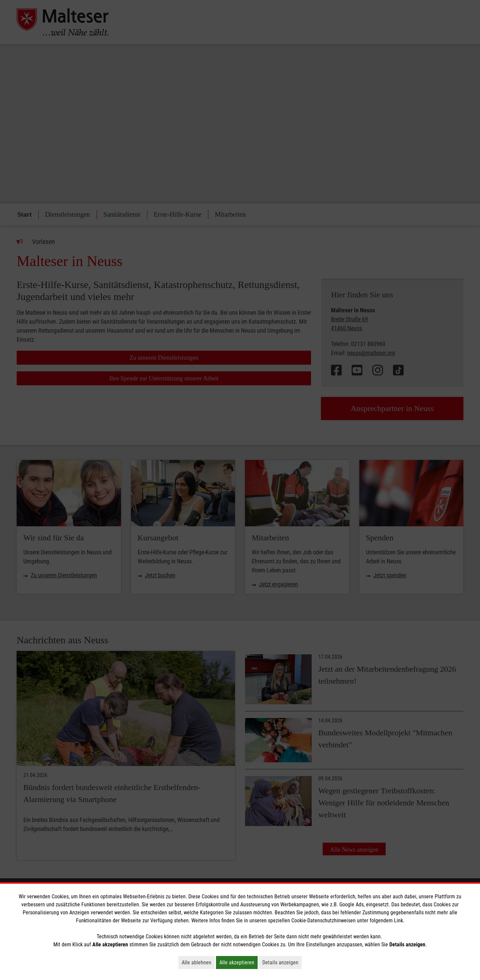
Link (398, 920)
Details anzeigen (282, 962)
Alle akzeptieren (238, 962)
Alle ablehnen (198, 962)
